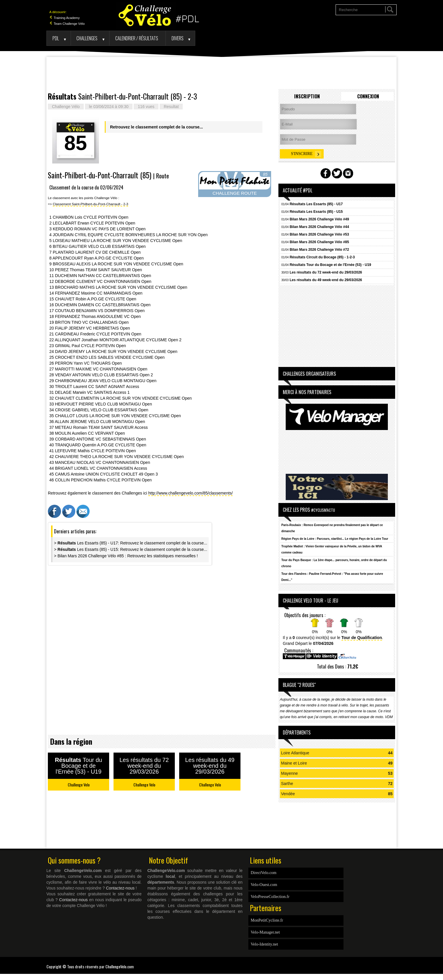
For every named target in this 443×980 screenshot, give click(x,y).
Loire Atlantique (295, 753)
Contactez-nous (120, 888)
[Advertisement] (221, 73)
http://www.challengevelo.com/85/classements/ (190, 493)
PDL (56, 38)
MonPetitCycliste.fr (267, 920)
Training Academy (64, 18)
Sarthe (287, 784)
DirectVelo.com (264, 873)
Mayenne (289, 773)
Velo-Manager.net (265, 932)
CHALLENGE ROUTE (234, 193)
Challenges (87, 38)
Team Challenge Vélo (67, 24)
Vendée (288, 794)
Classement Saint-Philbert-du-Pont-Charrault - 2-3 (91, 204)
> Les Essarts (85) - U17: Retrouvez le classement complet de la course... (131, 543)
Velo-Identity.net (264, 944)
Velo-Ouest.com (264, 885)
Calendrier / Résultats (137, 38)
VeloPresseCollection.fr (270, 897)
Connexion (368, 96)
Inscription (307, 96)
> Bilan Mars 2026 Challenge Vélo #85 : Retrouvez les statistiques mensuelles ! (126, 556)
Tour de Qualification (362, 638)
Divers (178, 38)
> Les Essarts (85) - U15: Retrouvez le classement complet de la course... (131, 549)
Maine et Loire (294, 763)
